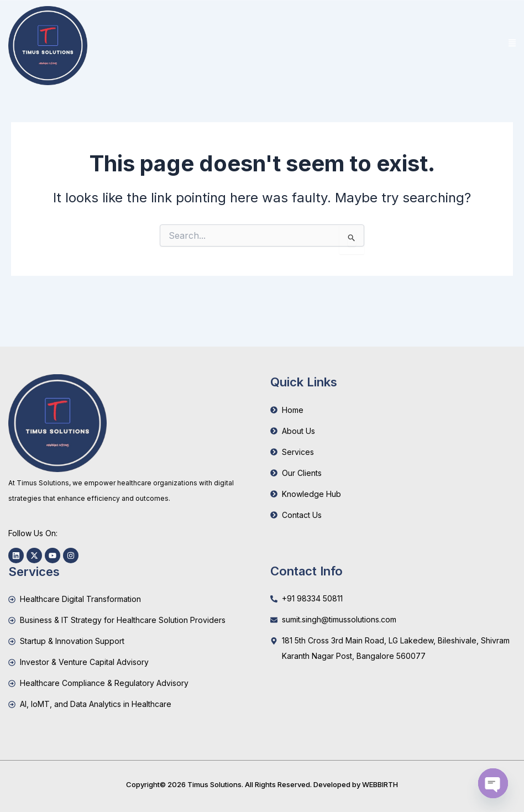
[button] (512, 44)
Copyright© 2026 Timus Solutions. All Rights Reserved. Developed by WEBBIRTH (262, 784)
